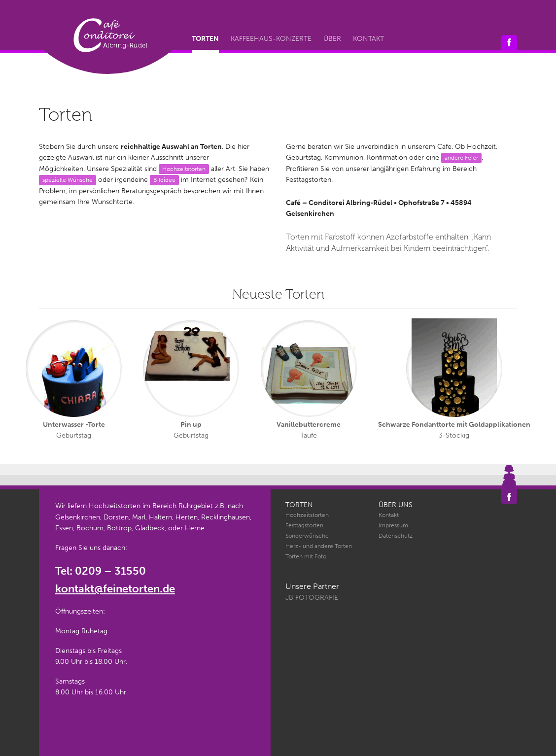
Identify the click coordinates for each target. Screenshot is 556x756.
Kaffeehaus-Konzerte (271, 39)
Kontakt (368, 39)
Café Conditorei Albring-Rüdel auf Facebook (509, 42)
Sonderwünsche (307, 536)
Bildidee (164, 180)
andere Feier (461, 157)
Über (332, 39)
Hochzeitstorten (184, 169)
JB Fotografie (312, 598)
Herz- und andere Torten (319, 546)
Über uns (396, 505)
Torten (205, 39)
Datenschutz (396, 536)
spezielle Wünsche (68, 180)
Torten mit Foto (306, 556)
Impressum (393, 525)
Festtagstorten (304, 525)
